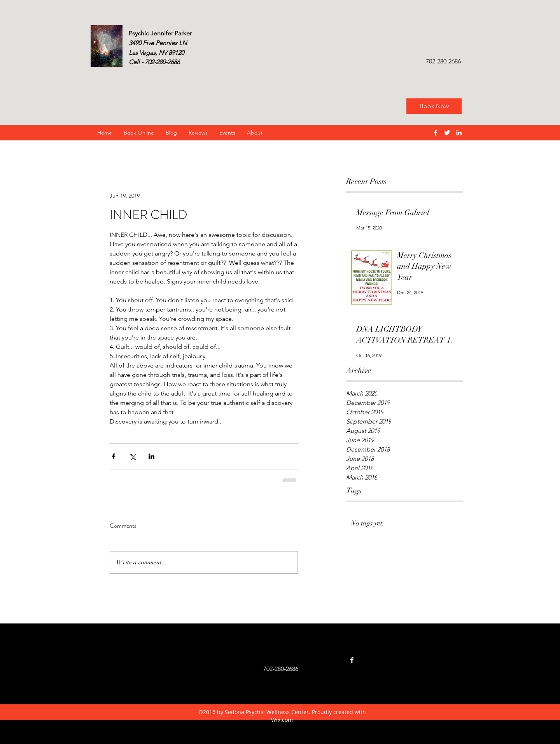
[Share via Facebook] (113, 456)
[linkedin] (459, 133)
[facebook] (436, 133)
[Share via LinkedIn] (151, 456)
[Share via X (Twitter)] (132, 456)
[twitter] (447, 133)
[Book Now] (434, 106)
